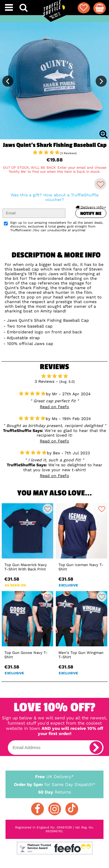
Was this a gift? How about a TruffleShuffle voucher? (55, 197)
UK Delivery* (55, 776)
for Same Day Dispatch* (55, 783)
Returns (55, 792)
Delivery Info (91, 207)
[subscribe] (96, 748)
